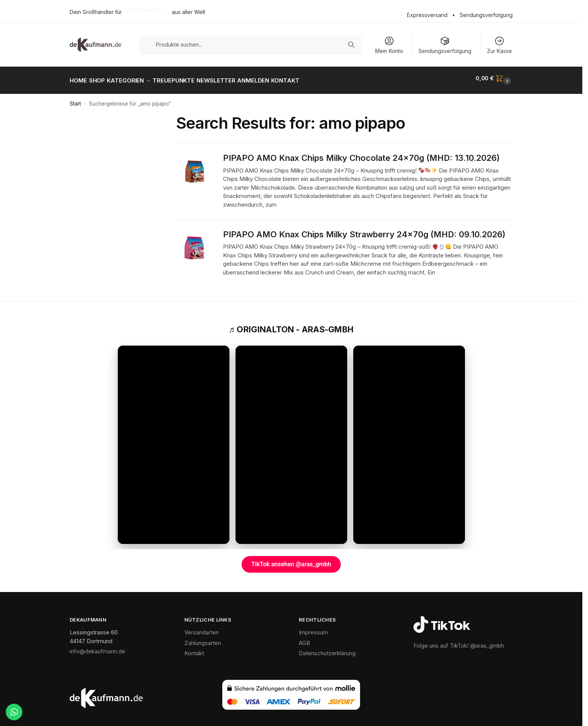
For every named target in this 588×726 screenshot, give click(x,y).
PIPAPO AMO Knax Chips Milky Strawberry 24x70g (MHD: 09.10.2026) (364, 230)
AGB (304, 639)
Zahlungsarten (203, 639)
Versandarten (202, 628)
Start (75, 100)
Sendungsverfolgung (486, 15)
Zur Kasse (499, 45)
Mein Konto (389, 45)
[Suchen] (351, 45)
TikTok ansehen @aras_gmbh (291, 560)
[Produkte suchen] (250, 44)
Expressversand (427, 15)
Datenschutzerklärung (327, 649)
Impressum (313, 628)
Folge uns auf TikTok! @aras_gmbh (459, 641)
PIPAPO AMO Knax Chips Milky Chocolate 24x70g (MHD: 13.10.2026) (361, 154)
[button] (494, 78)
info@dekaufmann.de (97, 647)
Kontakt (194, 649)
